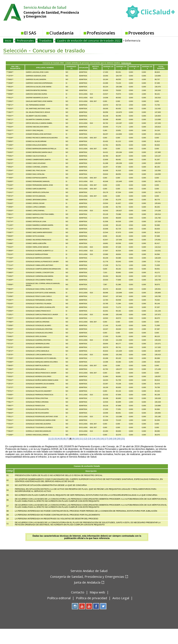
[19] (115, 439)
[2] (53, 439)
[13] (90, 439)
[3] (55, 439)
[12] (85, 439)
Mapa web (97, 592)
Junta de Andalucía (87, 582)
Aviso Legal (121, 598)
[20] (119, 439)
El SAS (30, 33)
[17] (106, 439)
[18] (111, 439)
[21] (123, 439)
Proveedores (141, 33)
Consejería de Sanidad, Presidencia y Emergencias (87, 576)
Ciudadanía (61, 33)
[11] (81, 439)
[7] (67, 439)
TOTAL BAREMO (161, 68)
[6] (64, 439)
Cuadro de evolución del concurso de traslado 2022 (89, 41)
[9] (73, 439)
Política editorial (59, 598)
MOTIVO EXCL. (95, 68)
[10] (77, 439)
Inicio (8, 41)
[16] (102, 439)
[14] (94, 439)
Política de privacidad (91, 598)
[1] (50, 439)
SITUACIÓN (84, 68)
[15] (98, 439)
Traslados (45, 41)
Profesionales (101, 33)
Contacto (78, 592)
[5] (61, 439)
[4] (58, 439)
